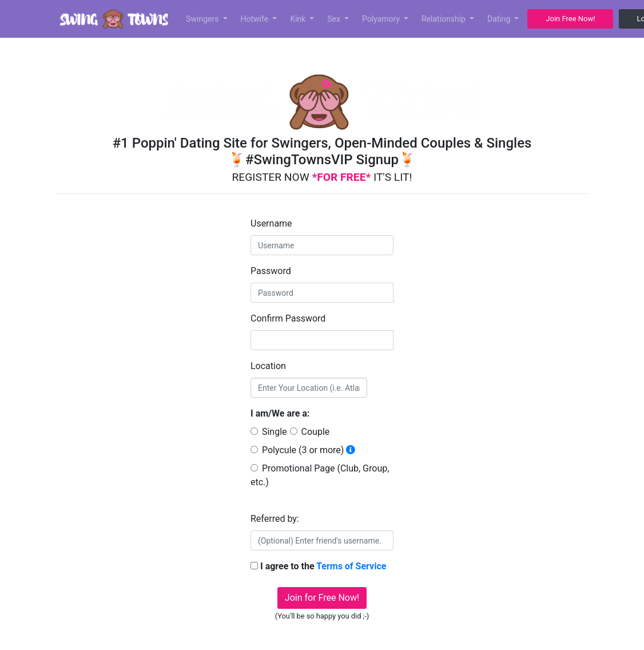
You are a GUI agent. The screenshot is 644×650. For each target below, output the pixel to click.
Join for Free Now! (322, 598)
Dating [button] (500, 19)
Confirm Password (288, 318)
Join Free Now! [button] (570, 19)
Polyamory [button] (382, 19)
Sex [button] (335, 19)
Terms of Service (351, 566)
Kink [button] (299, 19)
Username (271, 223)
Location (268, 366)
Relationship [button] (444, 19)
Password (271, 271)
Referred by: (275, 519)
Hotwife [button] (256, 19)
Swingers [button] (203, 19)
